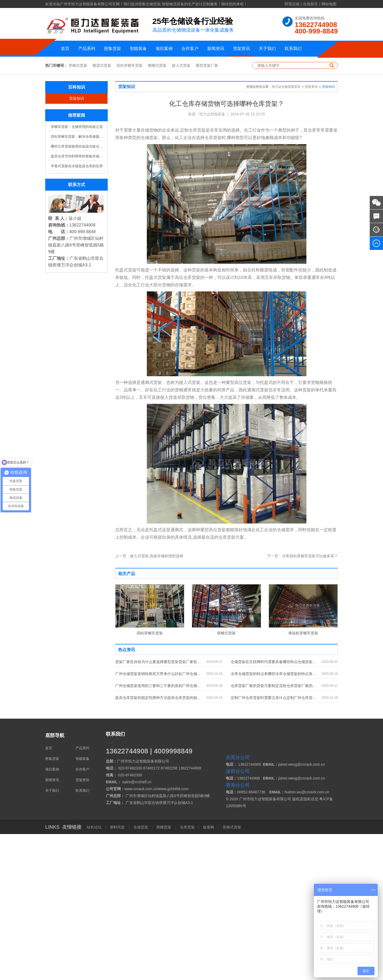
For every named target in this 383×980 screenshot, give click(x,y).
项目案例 (164, 49)
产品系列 (87, 49)
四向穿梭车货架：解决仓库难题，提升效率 (78, 283)
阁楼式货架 (157, 212)
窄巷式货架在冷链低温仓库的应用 (77, 312)
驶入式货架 (181, 212)
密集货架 (113, 49)
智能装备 (138, 49)
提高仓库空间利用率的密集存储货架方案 (78, 302)
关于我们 (267, 49)
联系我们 (293, 49)
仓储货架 (141, 973)
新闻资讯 (216, 49)
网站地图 (329, 4)
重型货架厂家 (207, 212)
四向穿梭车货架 (130, 212)
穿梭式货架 (78, 212)
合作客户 (190, 49)
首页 (65, 49)
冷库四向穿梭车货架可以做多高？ (302, 702)
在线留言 (310, 4)
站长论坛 (95, 973)
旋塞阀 (209, 973)
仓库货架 (187, 973)
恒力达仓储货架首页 (286, 233)
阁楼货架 (164, 973)
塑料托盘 (118, 973)
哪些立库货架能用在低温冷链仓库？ (78, 293)
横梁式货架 (102, 212)
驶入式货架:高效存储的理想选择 (149, 702)
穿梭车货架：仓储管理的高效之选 (77, 273)
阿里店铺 (292, 4)
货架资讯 (242, 49)
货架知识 (77, 245)
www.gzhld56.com (174, 935)
